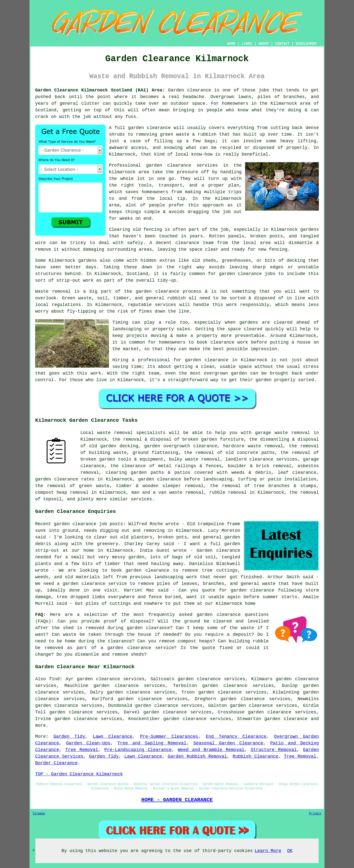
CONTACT (282, 44)
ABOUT (264, 44)
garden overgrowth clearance (181, 446)
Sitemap (39, 814)
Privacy (315, 814)
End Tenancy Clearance (236, 737)
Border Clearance (56, 763)
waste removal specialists (131, 433)
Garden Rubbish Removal (197, 756)
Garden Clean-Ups (88, 743)
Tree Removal (82, 750)
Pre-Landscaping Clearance (138, 750)
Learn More (268, 851)
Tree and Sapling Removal (152, 743)
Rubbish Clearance (255, 756)
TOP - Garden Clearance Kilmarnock (79, 774)
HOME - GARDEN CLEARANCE (177, 800)
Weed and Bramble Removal (211, 750)
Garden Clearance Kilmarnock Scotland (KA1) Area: (100, 90)
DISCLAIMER (306, 44)
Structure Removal (273, 750)
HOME (231, 44)
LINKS (247, 44)
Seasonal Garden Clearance (228, 743)
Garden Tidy (69, 737)
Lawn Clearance (112, 737)
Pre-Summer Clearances (169, 737)
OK (290, 851)
